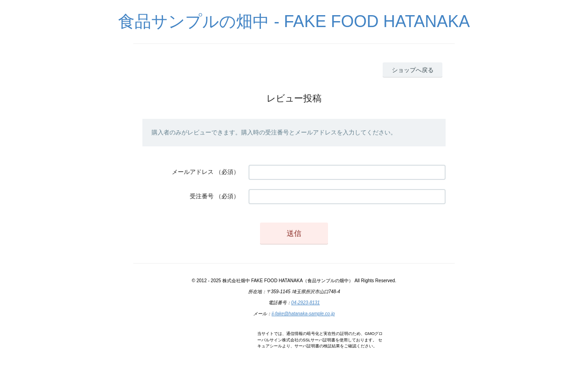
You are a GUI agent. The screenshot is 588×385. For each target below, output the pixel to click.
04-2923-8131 (305, 303)
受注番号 (202, 196)
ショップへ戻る (413, 70)
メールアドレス (193, 172)
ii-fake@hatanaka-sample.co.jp (303, 314)
